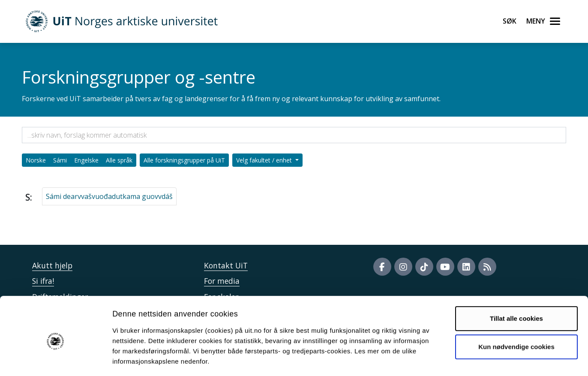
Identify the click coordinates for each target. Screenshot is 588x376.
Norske (36, 160)
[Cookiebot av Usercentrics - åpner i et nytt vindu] (55, 359)
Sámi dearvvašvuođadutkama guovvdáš (109, 196)
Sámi (60, 160)
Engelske (86, 160)
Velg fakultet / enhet (265, 160)
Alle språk (119, 160)
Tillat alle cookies (516, 282)
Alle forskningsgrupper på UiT (184, 160)
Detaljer (456, 359)
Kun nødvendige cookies (516, 310)
